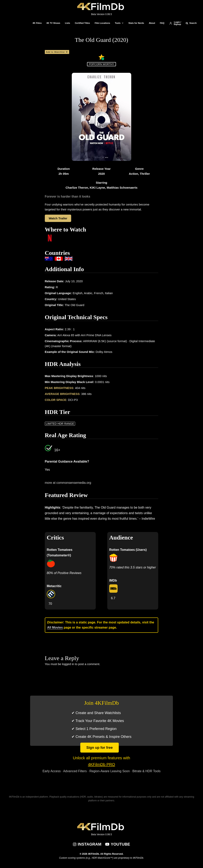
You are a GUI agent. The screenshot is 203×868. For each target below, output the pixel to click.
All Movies (55, 627)
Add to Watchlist (57, 52)
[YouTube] (118, 844)
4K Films (37, 23)
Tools (118, 23)
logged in (68, 664)
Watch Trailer (58, 218)
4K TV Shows (53, 23)
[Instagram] (87, 844)
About (152, 23)
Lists (68, 23)
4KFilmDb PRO (102, 764)
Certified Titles (82, 23)
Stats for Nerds (136, 23)
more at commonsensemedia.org (68, 483)
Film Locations (102, 23)
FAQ (162, 23)
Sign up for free (99, 748)
